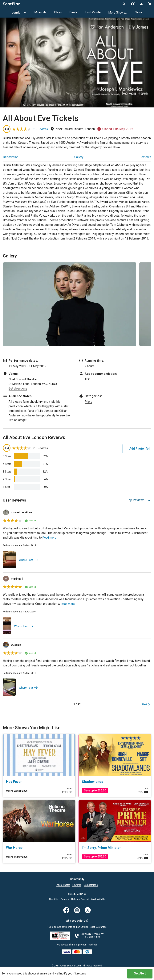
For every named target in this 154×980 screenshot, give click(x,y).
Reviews (145, 157)
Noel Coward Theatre (23, 379)
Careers (65, 899)
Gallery (79, 157)
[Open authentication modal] (141, 4)
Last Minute (93, 12)
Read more (50, 538)
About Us (54, 899)
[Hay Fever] (39, 781)
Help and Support (80, 899)
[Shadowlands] (115, 781)
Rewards (77, 885)
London (19, 13)
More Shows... (118, 13)
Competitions (91, 885)
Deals (73, 12)
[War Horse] (39, 847)
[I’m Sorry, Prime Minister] (115, 847)
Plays (58, 12)
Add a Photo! (63, 885)
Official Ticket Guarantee (94, 927)
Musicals (40, 12)
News (138, 12)
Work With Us (98, 899)
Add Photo (121, 449)
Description (11, 157)
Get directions (18, 388)
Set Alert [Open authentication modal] (140, 972)
